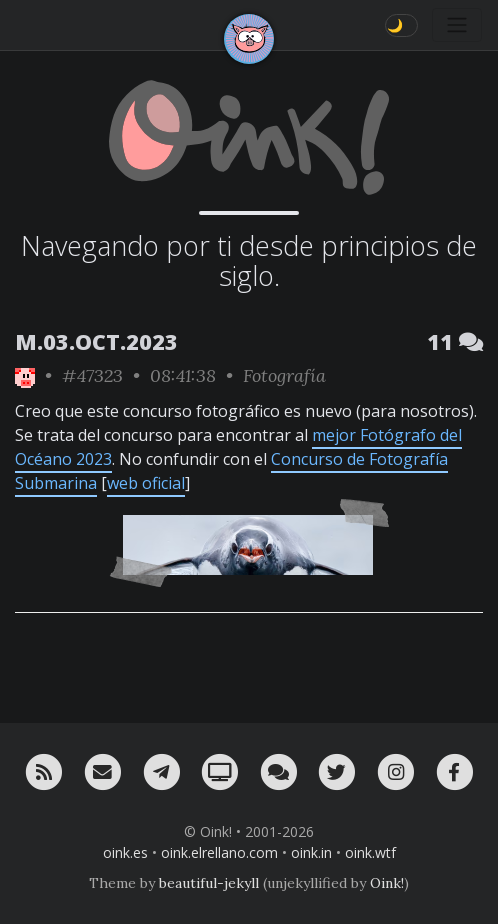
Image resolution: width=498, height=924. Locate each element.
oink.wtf (370, 852)
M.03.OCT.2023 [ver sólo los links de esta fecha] (96, 341)
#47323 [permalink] (92, 375)
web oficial (146, 483)
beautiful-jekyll (209, 883)
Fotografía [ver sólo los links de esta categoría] (284, 375)
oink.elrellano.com (219, 852)
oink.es (125, 852)
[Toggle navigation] (457, 25)
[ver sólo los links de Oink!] (25, 375)
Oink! (387, 883)
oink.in (311, 852)
